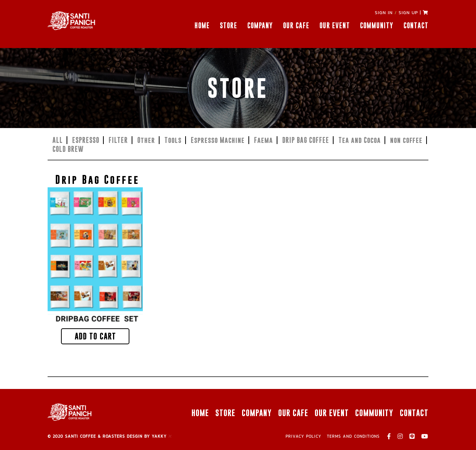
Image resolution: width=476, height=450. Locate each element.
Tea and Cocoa (360, 140)
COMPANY (260, 25)
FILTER (118, 140)
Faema (263, 140)
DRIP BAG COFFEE (306, 140)
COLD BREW (68, 149)
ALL (58, 140)
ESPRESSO (86, 140)
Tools (173, 140)
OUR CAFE (296, 25)
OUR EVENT (335, 25)
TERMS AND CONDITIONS (353, 436)
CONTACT (416, 25)
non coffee (406, 140)
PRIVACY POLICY (303, 436)
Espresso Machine (218, 140)
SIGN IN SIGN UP (396, 13)
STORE (229, 25)
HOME (202, 25)
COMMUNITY (377, 25)
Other (146, 140)
